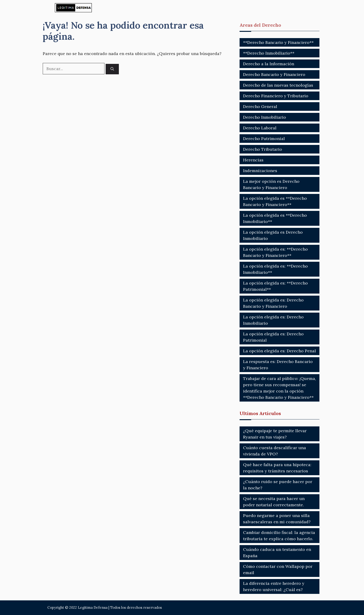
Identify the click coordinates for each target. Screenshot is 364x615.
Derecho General (260, 106)
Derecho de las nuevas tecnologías (278, 85)
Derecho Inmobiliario (265, 117)
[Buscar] (112, 69)
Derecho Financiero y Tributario (276, 96)
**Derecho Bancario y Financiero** (278, 42)
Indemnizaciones (260, 171)
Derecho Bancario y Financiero (274, 74)
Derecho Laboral (260, 128)
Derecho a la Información (269, 64)
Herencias (253, 160)
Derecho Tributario (263, 149)
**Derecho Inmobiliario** (269, 53)
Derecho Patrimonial (264, 139)
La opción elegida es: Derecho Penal (279, 351)
